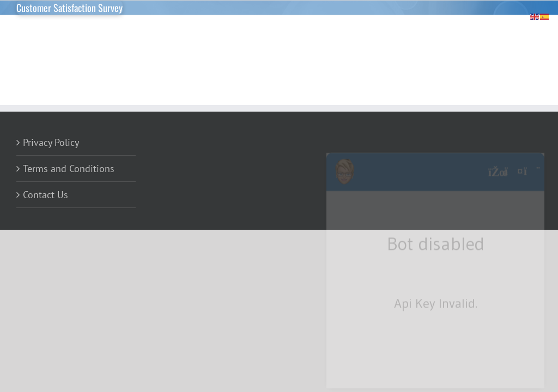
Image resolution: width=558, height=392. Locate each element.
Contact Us (46, 195)
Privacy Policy (51, 142)
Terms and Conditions (69, 169)
